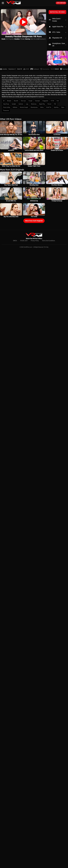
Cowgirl (30, 101)
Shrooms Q (42, 39)
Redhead (15, 107)
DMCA (15, 241)
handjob (14, 104)
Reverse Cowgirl (24, 107)
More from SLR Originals (34, 221)
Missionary (34, 104)
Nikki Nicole (34, 39)
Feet (58, 101)
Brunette (16, 101)
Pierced (49, 104)
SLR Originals (10, 39)
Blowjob (9, 101)
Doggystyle (45, 101)
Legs (27, 104)
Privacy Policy (35, 241)
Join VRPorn (61, 3)
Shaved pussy (34, 107)
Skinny (42, 107)
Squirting (56, 107)
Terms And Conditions (48, 241)
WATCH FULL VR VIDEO (57, 12)
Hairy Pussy (6, 104)
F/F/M (52, 101)
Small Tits (49, 107)
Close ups (23, 101)
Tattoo (63, 107)
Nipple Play (42, 104)
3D (4, 101)
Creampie (37, 101)
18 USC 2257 (24, 241)
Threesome (6, 111)
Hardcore (21, 104)
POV (55, 104)
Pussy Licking (7, 107)
